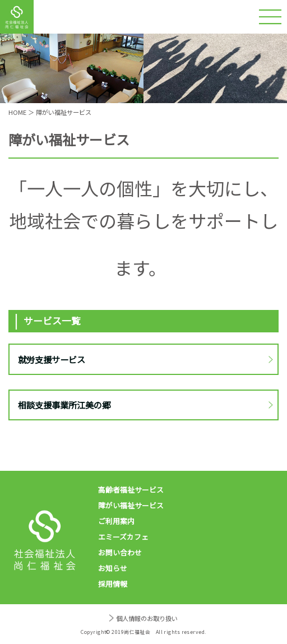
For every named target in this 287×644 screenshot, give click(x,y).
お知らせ (113, 568)
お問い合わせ (120, 552)
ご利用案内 (116, 521)
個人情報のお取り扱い (147, 618)
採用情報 (113, 584)
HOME (17, 112)
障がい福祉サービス (131, 505)
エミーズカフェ (123, 537)
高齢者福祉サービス (131, 490)
